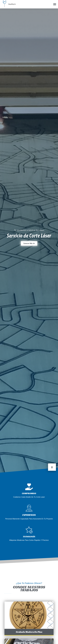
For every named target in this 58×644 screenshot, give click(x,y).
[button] (55, 4)
